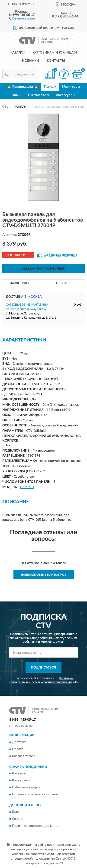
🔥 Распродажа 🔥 (23, 87)
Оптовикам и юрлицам (55, 53)
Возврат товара (24, 756)
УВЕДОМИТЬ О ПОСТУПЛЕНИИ (43, 269)
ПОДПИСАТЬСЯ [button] (43, 668)
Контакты (56, 61)
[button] (22, 18)
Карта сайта (21, 780)
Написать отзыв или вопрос (44, 575)
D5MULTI (27, 487)
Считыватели (39, 95)
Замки (17, 95)
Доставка (19, 742)
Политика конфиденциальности (36, 826)
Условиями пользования (56, 682)
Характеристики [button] (23, 283)
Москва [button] (35, 297)
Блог (16, 812)
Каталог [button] (18, 53)
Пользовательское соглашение (35, 794)
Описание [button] (64, 283)
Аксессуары (66, 95)
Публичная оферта (26, 787)
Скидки (18, 819)
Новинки (31, 61)
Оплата (18, 749)
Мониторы (71, 87)
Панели (50, 87)
